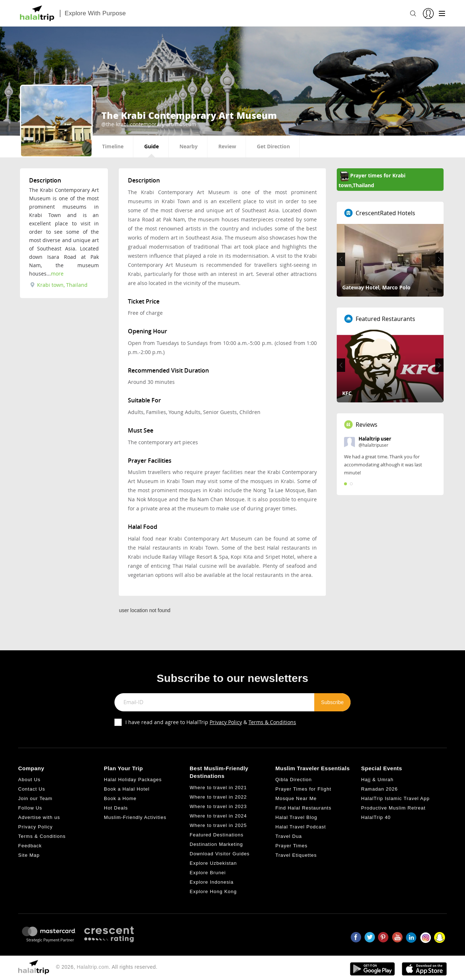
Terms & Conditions (272, 722)
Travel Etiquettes (296, 855)
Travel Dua (289, 836)
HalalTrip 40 (376, 817)
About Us (29, 780)
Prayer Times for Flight (303, 789)
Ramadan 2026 (379, 789)
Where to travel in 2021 (218, 788)
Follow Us (30, 808)
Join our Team (35, 798)
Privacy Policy (226, 722)
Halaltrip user (375, 439)
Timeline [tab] (113, 146)
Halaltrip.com (93, 967)
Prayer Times (292, 846)
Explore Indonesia (212, 882)
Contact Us (32, 789)
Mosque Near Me (296, 798)
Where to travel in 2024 (218, 816)
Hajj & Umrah (377, 780)
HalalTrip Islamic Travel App (395, 798)
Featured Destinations (217, 835)
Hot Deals (116, 808)
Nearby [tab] (189, 146)
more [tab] (57, 274)
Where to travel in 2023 (218, 806)
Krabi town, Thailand (59, 285)
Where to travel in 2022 (218, 797)
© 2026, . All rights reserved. (107, 967)
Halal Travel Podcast (301, 827)
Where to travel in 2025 (218, 825)
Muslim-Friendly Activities (135, 817)
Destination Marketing (216, 844)
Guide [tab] (151, 146)
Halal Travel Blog (296, 817)
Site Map (29, 855)
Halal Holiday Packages (133, 780)
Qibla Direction (294, 780)
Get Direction (273, 146)
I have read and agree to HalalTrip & (211, 722)
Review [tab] (227, 146)
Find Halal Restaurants (303, 808)
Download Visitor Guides (220, 854)
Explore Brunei (208, 873)
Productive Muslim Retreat (393, 808)
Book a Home (120, 798)
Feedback (30, 846)
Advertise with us (39, 817)
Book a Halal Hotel (127, 789)
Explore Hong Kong (213, 891)
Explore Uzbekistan (213, 863)
